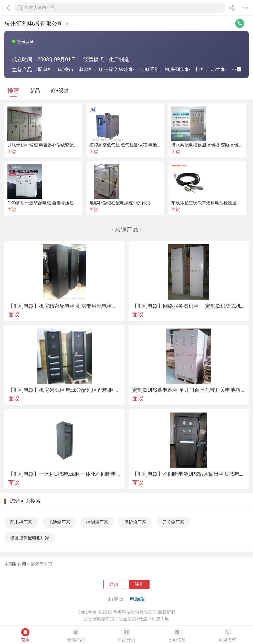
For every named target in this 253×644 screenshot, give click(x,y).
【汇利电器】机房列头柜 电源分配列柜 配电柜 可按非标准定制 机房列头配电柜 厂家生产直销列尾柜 (65, 390)
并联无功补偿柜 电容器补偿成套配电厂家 (47, 145)
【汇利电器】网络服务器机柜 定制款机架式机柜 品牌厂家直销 (188, 306)
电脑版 (138, 599)
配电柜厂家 (21, 522)
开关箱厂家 (173, 522)
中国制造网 (15, 564)
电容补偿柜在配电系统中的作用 (120, 203)
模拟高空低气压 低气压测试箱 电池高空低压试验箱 (138, 145)
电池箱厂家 (59, 522)
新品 (35, 91)
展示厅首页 (42, 564)
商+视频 (60, 91)
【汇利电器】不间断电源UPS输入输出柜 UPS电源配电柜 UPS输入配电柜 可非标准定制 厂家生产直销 (188, 474)
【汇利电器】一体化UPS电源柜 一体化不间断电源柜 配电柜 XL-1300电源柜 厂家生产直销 (65, 474)
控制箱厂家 (97, 522)
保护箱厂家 (135, 522)
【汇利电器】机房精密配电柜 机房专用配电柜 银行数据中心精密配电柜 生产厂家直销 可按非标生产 (65, 306)
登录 (114, 584)
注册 (139, 584)
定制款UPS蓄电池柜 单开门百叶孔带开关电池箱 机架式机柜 (188, 390)
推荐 (13, 91)
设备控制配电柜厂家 (30, 538)
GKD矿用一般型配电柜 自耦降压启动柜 (45, 203)
